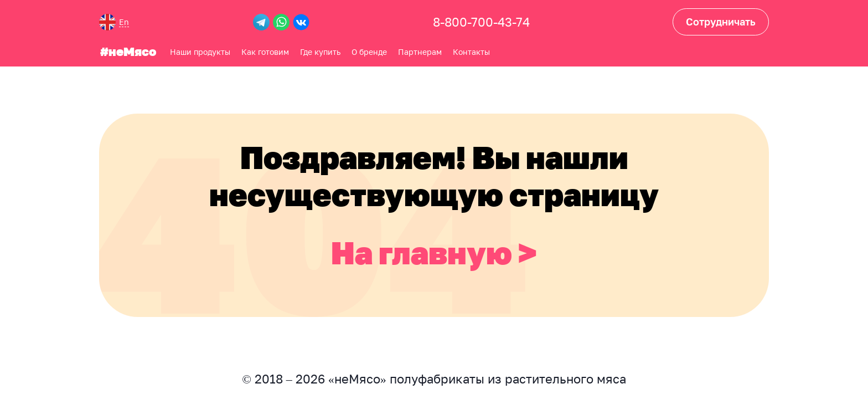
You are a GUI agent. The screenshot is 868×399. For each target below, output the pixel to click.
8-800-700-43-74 (481, 22)
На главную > (434, 251)
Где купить (319, 50)
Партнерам (419, 50)
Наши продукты (199, 50)
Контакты (470, 50)
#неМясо (127, 50)
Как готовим (264, 50)
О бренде (368, 50)
